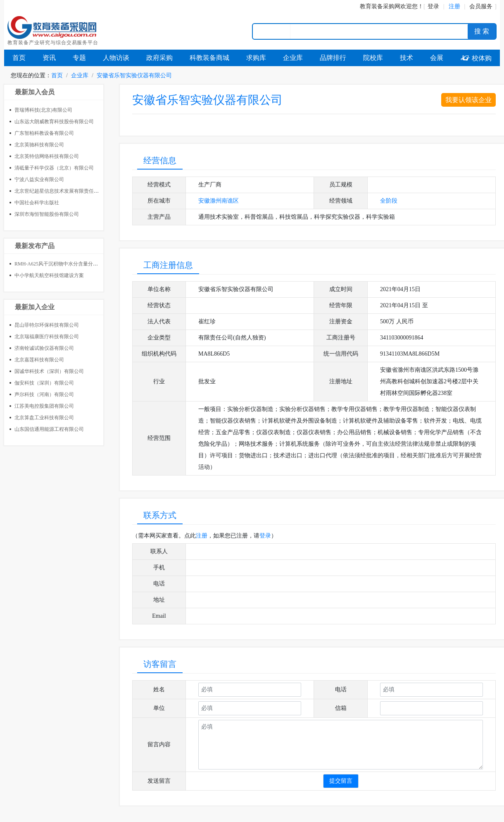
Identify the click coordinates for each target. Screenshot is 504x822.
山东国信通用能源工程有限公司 (49, 429)
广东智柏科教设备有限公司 (44, 133)
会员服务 (481, 6)
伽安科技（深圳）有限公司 (44, 383)
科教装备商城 (209, 58)
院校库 (373, 58)
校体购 (476, 58)
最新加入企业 (35, 307)
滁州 (216, 201)
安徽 (204, 201)
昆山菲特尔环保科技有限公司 (47, 325)
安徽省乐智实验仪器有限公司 (134, 75)
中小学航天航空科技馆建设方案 (49, 275)
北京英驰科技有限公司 (39, 145)
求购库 (256, 58)
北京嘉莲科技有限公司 (39, 360)
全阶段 (389, 201)
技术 (407, 58)
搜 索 (482, 31)
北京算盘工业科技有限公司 (44, 418)
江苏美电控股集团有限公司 (44, 406)
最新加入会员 (35, 92)
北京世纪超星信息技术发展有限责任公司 (59, 191)
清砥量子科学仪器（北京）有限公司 (54, 168)
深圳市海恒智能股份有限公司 (47, 214)
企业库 (293, 58)
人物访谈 (116, 58)
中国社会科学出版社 (37, 203)
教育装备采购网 (380, 6)
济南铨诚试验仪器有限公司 (44, 348)
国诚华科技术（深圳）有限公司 (49, 371)
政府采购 (159, 58)
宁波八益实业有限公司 (39, 179)
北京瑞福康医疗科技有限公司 (47, 337)
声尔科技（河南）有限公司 (44, 394)
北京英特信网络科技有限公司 (47, 156)
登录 (433, 6)
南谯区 (230, 201)
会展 (437, 58)
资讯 (49, 58)
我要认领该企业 (468, 100)
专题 (79, 58)
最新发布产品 (35, 246)
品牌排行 (333, 58)
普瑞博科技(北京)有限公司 (43, 110)
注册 (202, 536)
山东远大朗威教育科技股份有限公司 (54, 122)
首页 (19, 58)
